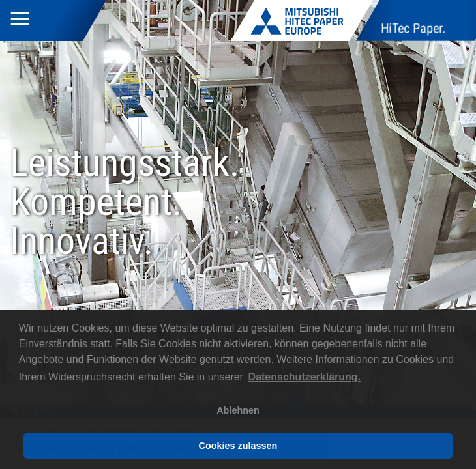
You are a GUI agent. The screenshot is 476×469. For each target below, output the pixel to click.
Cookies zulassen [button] (238, 446)
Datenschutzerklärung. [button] (305, 377)
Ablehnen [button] (238, 410)
